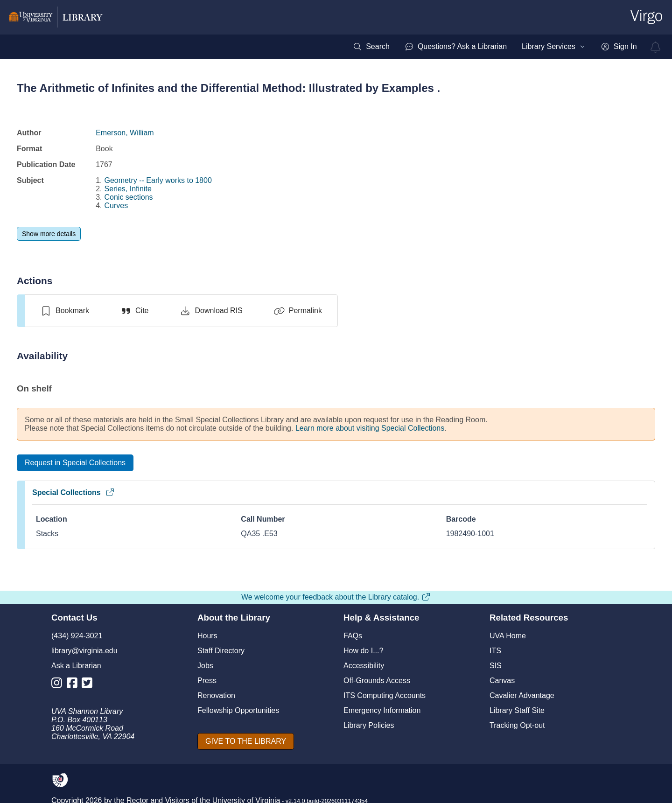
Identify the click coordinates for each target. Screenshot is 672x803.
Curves (116, 206)
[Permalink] (298, 311)
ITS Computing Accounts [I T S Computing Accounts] (385, 695)
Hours (207, 636)
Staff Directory (221, 651)
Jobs (205, 666)
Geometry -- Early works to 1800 (158, 180)
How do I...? (363, 651)
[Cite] (134, 311)
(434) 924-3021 (77, 636)
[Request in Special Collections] (75, 463)
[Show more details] (49, 234)
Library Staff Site (517, 710)
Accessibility (364, 666)
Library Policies (369, 725)
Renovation (216, 695)
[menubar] (495, 47)
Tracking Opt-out (517, 725)
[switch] (65, 311)
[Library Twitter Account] (89, 685)
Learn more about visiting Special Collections (370, 428)
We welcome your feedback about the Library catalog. (336, 597)
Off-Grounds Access (377, 681)
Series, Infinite (128, 189)
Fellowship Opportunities (238, 710)
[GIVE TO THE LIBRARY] (246, 741)
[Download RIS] (211, 311)
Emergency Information (382, 710)
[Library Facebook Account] (74, 685)
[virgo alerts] (656, 47)
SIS (496, 666)
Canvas (502, 681)
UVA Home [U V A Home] (508, 636)
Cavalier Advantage (522, 695)
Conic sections (129, 197)
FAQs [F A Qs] (353, 636)
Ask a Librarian (76, 666)
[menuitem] (371, 47)
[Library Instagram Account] (59, 685)
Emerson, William (125, 133)
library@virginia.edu (84, 651)
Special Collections (73, 492)
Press (207, 681)
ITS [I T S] (495, 651)
